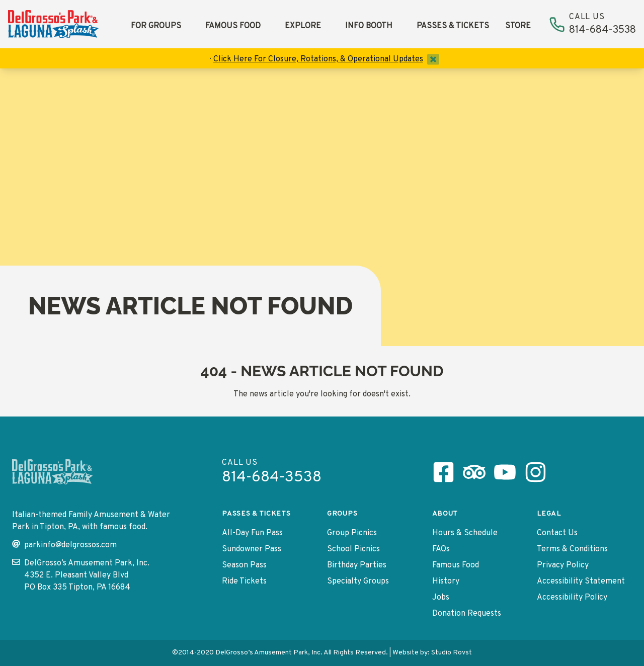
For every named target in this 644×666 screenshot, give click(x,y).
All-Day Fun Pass (252, 533)
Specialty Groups (358, 581)
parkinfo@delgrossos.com (64, 545)
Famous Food (233, 26)
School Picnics (353, 549)
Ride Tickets (244, 581)
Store (518, 26)
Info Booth (369, 26)
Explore (303, 26)
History (446, 581)
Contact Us (557, 533)
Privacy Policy (563, 565)
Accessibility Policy (572, 598)
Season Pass (244, 565)
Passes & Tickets (453, 26)
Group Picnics (352, 533)
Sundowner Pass (252, 549)
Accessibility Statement (581, 581)
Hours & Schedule (465, 533)
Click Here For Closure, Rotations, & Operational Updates (318, 59)
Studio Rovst (452, 653)
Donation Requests (467, 614)
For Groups (156, 26)
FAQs (441, 549)
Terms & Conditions (572, 549)
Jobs (441, 598)
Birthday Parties (357, 565)
